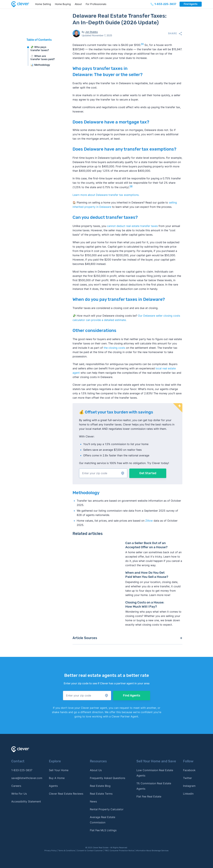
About (78, 4)
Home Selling (43, 4)
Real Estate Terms (101, 794)
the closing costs (114, 348)
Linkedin (188, 794)
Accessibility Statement (26, 801)
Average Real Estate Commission (103, 820)
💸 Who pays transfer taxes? (40, 49)
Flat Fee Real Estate (149, 796)
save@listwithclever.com (27, 778)
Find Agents (191, 4)
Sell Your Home (59, 770)
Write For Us (19, 794)
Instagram (189, 786)
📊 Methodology (40, 65)
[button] (103, 473)
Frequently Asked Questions (107, 778)
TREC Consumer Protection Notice (119, 851)
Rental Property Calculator (107, 809)
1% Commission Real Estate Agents (154, 786)
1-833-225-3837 (22, 770)
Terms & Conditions (67, 851)
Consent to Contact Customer (90, 851)
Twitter (187, 778)
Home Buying (63, 4)
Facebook (189, 770)
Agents (53, 786)
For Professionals (96, 4)
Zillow (149, 521)
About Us (96, 770)
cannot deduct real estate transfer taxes (132, 226)
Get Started (148, 473)
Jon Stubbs (92, 32)
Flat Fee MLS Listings (103, 830)
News (93, 801)
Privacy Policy (51, 851)
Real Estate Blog (100, 786)
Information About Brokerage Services (152, 851)
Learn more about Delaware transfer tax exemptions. (106, 195)
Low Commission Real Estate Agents (155, 773)
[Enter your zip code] (103, 473)
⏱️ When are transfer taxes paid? (43, 58)
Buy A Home (57, 778)
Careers (16, 786)
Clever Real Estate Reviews (66, 794)
